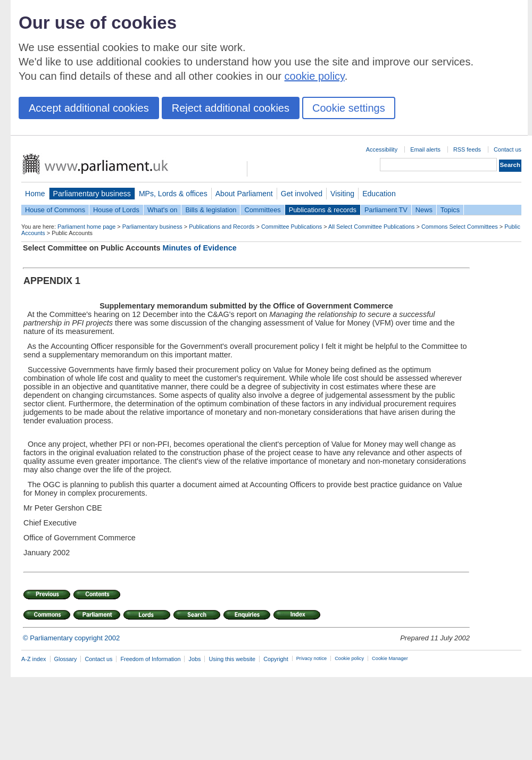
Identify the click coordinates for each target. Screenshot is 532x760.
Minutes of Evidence (200, 248)
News (424, 210)
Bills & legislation (211, 210)
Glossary (66, 659)
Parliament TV (386, 210)
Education (379, 194)
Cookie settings (349, 108)
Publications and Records (222, 227)
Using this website (232, 659)
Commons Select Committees (460, 227)
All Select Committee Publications (372, 227)
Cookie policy (349, 658)
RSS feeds (467, 149)
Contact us (508, 149)
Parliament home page (86, 227)
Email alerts (425, 149)
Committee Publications (292, 227)
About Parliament (244, 194)
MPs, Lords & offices (173, 194)
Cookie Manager (390, 658)
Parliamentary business (92, 194)
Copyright (276, 659)
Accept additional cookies (89, 108)
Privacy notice (311, 658)
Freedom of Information (150, 659)
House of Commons (55, 210)
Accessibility (382, 149)
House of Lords (116, 210)
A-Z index (34, 659)
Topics (450, 210)
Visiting (342, 194)
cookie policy (315, 76)
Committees (262, 210)
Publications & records (323, 210)
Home (35, 194)
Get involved (302, 194)
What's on (163, 210)
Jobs (194, 659)
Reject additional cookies (231, 108)
